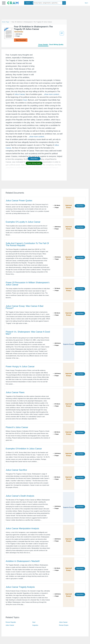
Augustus (35, 625)
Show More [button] (34, 159)
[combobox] (29, 3)
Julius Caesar (20, 94)
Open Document (21, 40)
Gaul (25, 100)
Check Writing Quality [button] (34, 163)
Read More (80, 206)
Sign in (86, 3)
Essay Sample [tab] (43, 45)
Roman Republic (11, 622)
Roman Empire (64, 625)
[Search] (64, 3)
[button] (4, 3)
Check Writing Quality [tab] (56, 45)
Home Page (6, 22)
